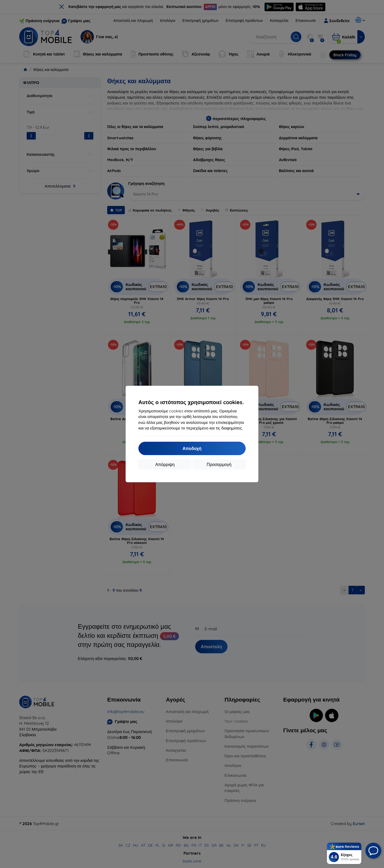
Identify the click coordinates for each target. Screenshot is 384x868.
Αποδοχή (192, 448)
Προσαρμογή (219, 464)
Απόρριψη (165, 464)
